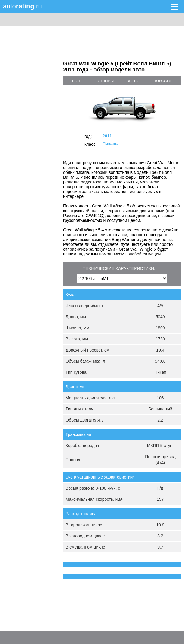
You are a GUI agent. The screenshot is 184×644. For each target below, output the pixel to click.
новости (163, 81)
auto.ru (23, 6)
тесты (76, 81)
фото (133, 81)
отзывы (106, 81)
